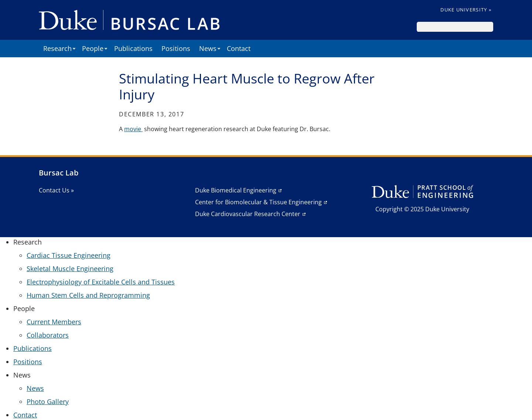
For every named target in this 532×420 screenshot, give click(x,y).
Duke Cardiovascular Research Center (248, 214)
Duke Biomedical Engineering (236, 190)
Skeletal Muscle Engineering (70, 269)
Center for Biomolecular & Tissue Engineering (258, 202)
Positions (176, 48)
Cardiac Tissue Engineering (69, 255)
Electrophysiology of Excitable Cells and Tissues (101, 282)
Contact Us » (56, 190)
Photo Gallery (48, 402)
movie (133, 129)
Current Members (54, 322)
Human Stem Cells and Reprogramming (88, 295)
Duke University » (466, 10)
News (35, 388)
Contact (239, 48)
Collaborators (48, 335)
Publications (133, 48)
